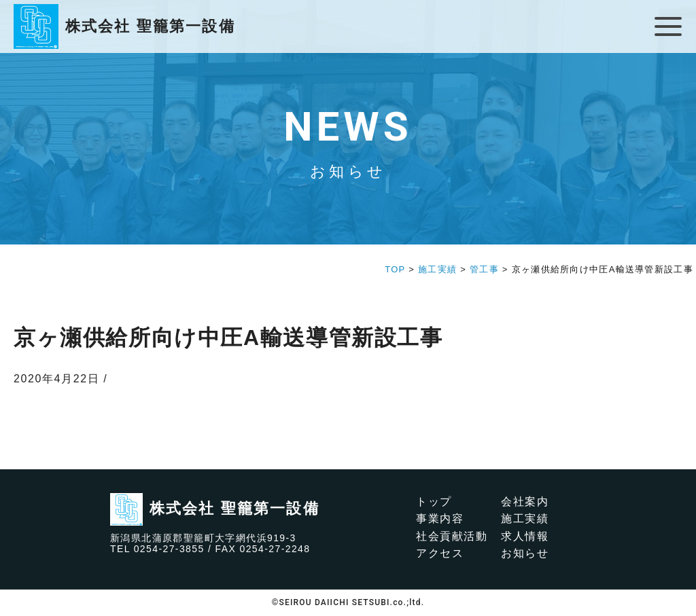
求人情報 (525, 536)
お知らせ (525, 553)
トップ (434, 502)
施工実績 (525, 519)
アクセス (440, 553)
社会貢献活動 (452, 536)
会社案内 (525, 502)
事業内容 (440, 519)
